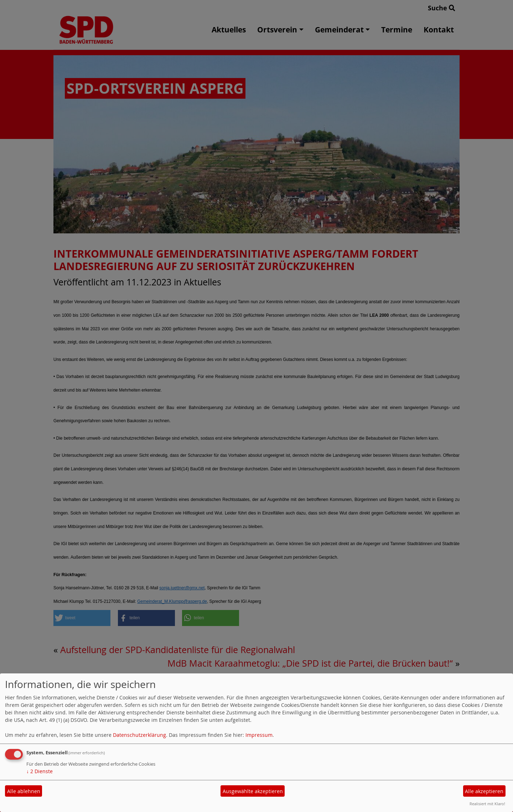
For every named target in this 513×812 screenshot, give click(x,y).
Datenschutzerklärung (139, 735)
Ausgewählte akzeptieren (253, 791)
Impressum (259, 735)
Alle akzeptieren (484, 791)
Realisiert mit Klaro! (487, 804)
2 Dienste (40, 771)
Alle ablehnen (24, 791)
